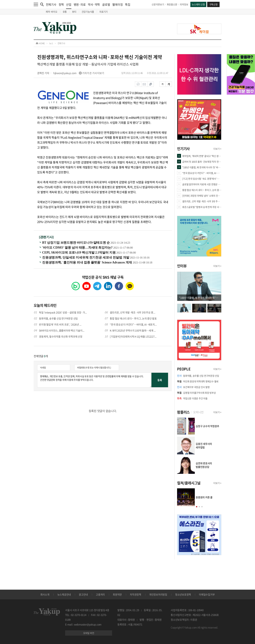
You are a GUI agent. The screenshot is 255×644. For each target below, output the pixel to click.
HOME (40, 43)
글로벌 (106, 4)
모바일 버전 (89, 633)
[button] (197, 507)
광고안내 (83, 594)
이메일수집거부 (207, 594)
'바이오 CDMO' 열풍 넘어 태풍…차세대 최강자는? (78, 248)
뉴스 (51, 43)
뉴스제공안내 (64, 594)
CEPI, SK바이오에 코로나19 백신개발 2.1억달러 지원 (79, 253)
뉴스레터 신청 (198, 4)
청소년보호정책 (183, 594)
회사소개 (45, 594)
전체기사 (51, 4)
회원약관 (117, 594)
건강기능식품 (88, 12)
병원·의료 (80, 4)
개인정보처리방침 (158, 594)
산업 (69, 6)
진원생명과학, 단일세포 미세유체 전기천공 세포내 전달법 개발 (86, 257)
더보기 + (217, 149)
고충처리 (100, 594)
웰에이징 (117, 4)
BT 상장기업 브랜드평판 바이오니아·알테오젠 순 (76, 243)
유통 (65, 12)
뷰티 (74, 12)
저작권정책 (135, 594)
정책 (61, 4)
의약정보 (184, 4)
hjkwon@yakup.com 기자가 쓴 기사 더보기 (79, 73)
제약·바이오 (52, 12)
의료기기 (104, 12)
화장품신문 (172, 4)
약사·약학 (94, 4)
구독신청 (213, 4)
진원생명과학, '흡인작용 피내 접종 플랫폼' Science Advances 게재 (87, 262)
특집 (128, 4)
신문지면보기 (158, 4)
